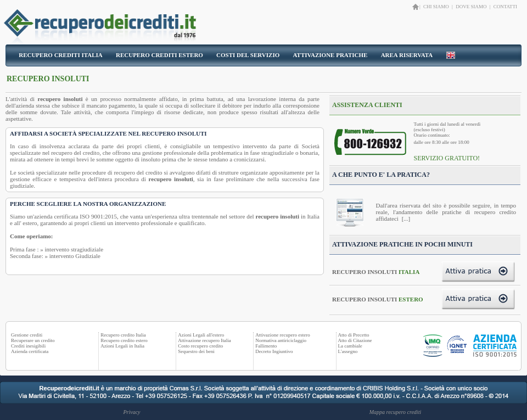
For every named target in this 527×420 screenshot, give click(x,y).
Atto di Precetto (354, 335)
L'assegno (348, 351)
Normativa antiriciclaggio (281, 340)
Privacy (131, 412)
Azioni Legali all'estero (201, 335)
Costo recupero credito (200, 346)
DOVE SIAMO (471, 7)
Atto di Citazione (355, 340)
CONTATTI (505, 7)
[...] (405, 219)
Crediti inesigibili (28, 346)
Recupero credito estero (124, 340)
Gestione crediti (27, 335)
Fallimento (266, 346)
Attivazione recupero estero (282, 335)
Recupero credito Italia (123, 335)
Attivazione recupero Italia (204, 340)
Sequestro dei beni (196, 351)
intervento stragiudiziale (74, 249)
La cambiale (350, 346)
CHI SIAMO (437, 7)
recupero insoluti (60, 99)
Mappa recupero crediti (395, 412)
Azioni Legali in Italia (122, 346)
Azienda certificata (30, 351)
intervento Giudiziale (75, 256)
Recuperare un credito (33, 340)
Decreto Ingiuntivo (274, 351)
